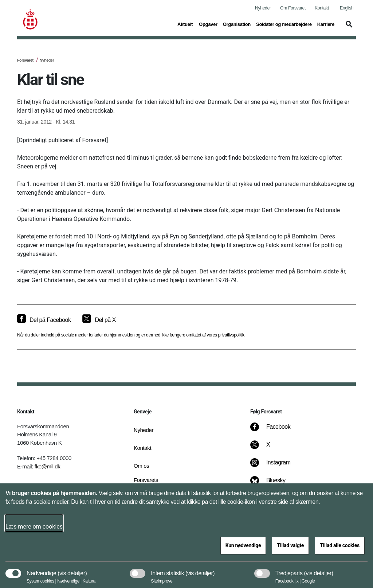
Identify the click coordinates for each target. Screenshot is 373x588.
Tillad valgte (290, 545)
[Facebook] (275, 431)
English (347, 8)
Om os (141, 466)
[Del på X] (99, 320)
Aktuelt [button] (185, 24)
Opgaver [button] (208, 24)
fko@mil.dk (48, 466)
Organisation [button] (237, 24)
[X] (268, 448)
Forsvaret (25, 60)
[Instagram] (276, 466)
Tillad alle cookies (340, 545)
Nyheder (263, 8)
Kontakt (322, 8)
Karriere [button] (326, 24)
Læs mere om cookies (34, 527)
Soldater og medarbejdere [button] (284, 24)
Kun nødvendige (243, 545)
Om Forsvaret (293, 8)
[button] (348, 28)
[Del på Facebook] (44, 320)
